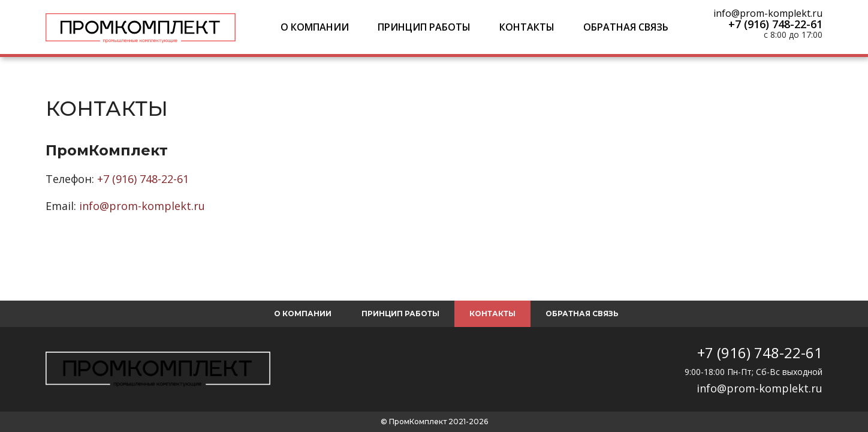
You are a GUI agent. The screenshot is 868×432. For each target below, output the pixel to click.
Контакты (527, 27)
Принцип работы (424, 27)
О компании (315, 27)
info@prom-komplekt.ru (768, 13)
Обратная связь (626, 27)
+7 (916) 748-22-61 (775, 24)
